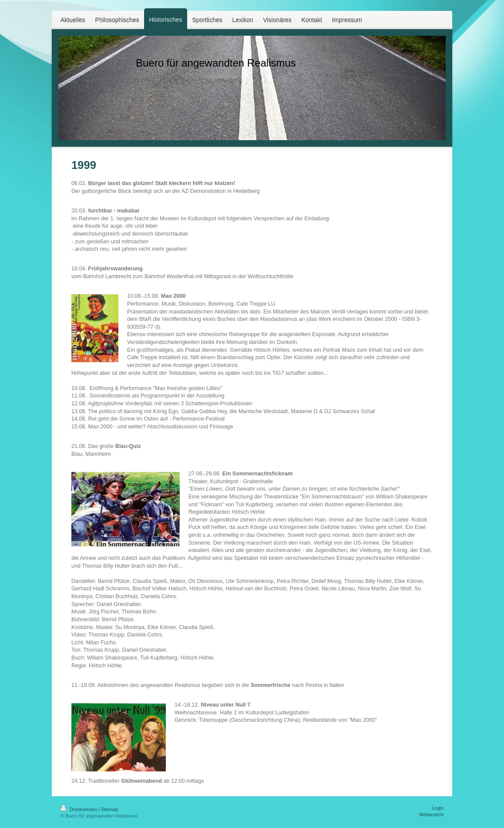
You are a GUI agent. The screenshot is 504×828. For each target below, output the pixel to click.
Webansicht (431, 815)
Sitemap (110, 809)
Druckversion (79, 809)
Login (438, 808)
